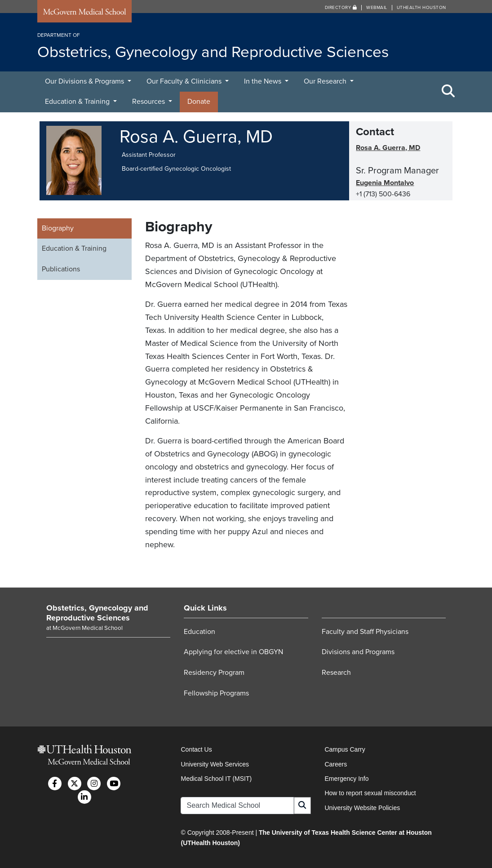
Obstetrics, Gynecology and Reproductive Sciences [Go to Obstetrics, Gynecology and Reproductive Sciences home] (97, 613)
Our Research (326, 81)
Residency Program (214, 673)
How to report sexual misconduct (370, 793)
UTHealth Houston (421, 8)
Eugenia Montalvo (385, 183)
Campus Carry (345, 749)
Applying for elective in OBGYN (233, 652)
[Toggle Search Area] (448, 92)
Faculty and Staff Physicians (365, 632)
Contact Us (196, 749)
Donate (199, 102)
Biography (58, 228)
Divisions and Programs (358, 652)
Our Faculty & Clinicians (185, 81)
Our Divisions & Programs (85, 81)
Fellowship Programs (216, 693)
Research (336, 673)
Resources (149, 102)
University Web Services (215, 764)
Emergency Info (346, 779)
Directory (341, 8)
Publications (61, 269)
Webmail (377, 8)
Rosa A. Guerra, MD (388, 148)
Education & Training (78, 102)
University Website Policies (362, 808)
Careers (336, 764)
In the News (264, 81)
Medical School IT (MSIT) (216, 779)
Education (199, 632)
